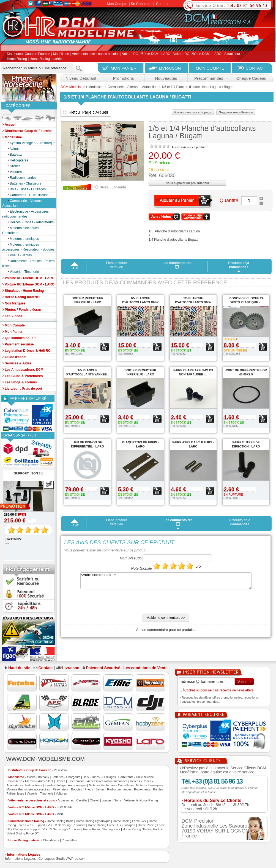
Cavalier (82, 800)
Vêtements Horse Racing (141, 800)
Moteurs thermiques (22, 239)
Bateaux (13, 155)
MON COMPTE (210, 68)
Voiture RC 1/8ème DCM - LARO (197, 54)
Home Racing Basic (60, 821)
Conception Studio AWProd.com (62, 859)
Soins (118, 800)
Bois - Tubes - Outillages (25, 189)
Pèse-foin (60, 770)
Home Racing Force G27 (130, 821)
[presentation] (106, 603)
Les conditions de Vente (146, 668)
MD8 (60, 814)
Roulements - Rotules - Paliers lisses (28, 263)
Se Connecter (142, 4)
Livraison (71, 668)
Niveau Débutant (81, 78)
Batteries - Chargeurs (23, 183)
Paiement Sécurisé (103, 668)
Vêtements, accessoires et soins (95, 54)
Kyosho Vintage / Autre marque (30, 143)
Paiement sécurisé (18, 344)
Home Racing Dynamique (93, 821)
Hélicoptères (17, 160)
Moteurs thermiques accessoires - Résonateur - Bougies (28, 247)
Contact (162, 4)
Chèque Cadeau (251, 78)
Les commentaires (177, 265)
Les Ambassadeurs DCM (23, 369)
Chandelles (69, 840)
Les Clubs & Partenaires (22, 376)
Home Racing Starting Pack (102, 829)
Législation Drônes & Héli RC (26, 350)
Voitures (13, 172)
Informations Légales (21, 859)
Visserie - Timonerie (22, 272)
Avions (12, 149)
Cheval (94, 800)
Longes (107, 800)
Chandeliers (51, 840)
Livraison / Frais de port (22, 388)
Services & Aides (17, 363)
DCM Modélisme (73, 87)
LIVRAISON (170, 68)
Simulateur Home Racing (26, 821)
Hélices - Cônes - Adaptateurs (29, 222)
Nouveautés (166, 78)
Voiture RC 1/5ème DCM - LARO (146, 54)
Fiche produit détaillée (116, 265)
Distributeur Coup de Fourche (28, 54)
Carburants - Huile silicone (27, 195)
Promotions (124, 78)
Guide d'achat (14, 357)
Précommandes (209, 78)
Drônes (13, 166)
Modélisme (61, 54)
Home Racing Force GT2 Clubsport (111, 825)
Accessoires (66, 800)
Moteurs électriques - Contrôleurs (21, 230)
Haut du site (19, 668)
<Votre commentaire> (166, 581)
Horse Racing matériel (46, 59)
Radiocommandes (21, 178)
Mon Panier (12, 331)
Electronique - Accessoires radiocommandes (25, 214)
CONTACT (255, 68)
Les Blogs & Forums (20, 382)
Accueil (9, 124)
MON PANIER (124, 68)
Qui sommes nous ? (19, 338)
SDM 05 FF (64, 807)
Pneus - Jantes (18, 255)
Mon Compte (117, 4)
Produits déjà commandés (239, 265)
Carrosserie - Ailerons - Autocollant (23, 203)
